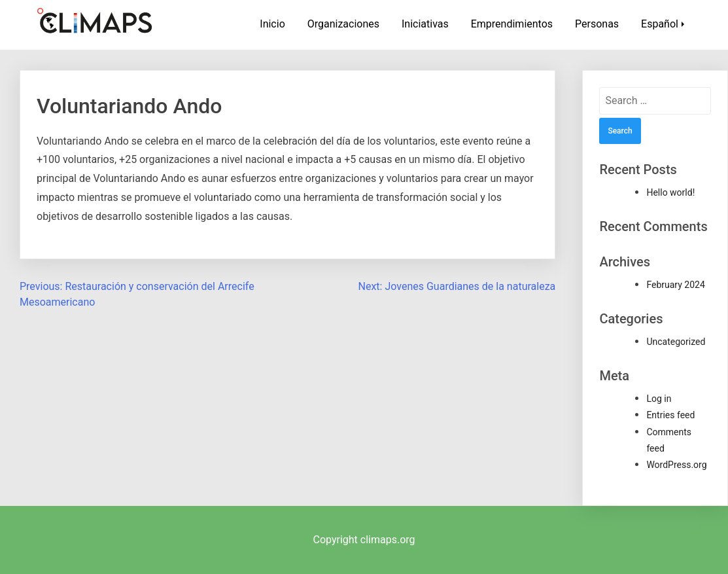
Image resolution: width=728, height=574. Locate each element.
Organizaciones (343, 24)
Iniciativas (425, 24)
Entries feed (670, 415)
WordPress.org (676, 465)
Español (660, 24)
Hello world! (670, 192)
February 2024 (675, 285)
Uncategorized (676, 342)
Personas (597, 24)
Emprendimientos (512, 24)
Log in (659, 399)
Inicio (272, 24)
